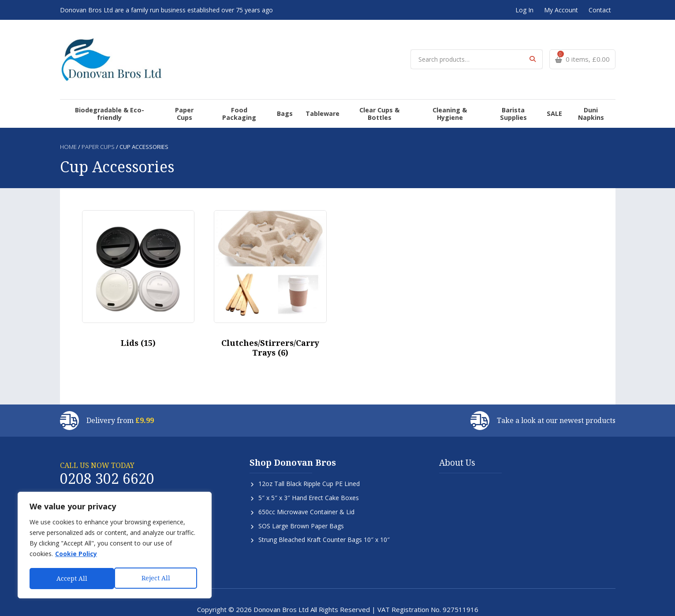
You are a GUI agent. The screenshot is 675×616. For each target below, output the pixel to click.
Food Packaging (243, 96)
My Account (561, 10)
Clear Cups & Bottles (371, 96)
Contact (600, 10)
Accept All (157, 578)
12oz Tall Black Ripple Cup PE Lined (309, 462)
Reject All (71, 578)
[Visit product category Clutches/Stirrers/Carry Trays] (270, 265)
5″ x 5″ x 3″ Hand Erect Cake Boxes (309, 477)
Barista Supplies (504, 96)
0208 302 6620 (107, 457)
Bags (283, 96)
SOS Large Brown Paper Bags (301, 505)
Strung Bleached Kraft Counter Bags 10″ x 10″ (324, 519)
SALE (544, 96)
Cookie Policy (76, 555)
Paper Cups (193, 96)
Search (533, 53)
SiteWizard (365, 604)
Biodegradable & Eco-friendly (122, 96)
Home (68, 126)
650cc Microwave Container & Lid (306, 491)
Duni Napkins (579, 96)
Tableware (315, 96)
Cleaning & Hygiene (441, 96)
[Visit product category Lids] (138, 261)
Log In (524, 10)
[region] (115, 546)
